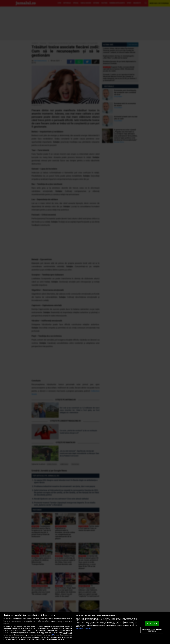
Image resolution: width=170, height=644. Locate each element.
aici (53, 634)
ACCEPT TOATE (152, 623)
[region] (85, 628)
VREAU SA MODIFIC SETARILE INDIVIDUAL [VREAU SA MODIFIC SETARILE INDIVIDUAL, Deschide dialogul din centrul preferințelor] (152, 630)
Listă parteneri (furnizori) (83, 629)
